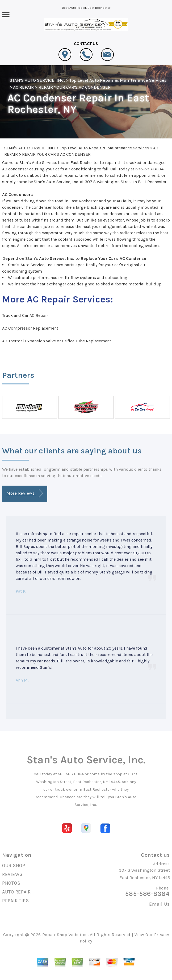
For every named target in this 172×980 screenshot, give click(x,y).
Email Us (160, 904)
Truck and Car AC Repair (25, 315)
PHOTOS (11, 883)
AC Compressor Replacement (30, 328)
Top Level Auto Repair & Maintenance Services (118, 80)
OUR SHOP (14, 866)
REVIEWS (12, 874)
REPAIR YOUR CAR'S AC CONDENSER (75, 87)
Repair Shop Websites (65, 935)
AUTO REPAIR (16, 892)
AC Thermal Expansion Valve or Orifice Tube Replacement (57, 341)
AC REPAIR (23, 87)
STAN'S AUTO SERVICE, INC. (37, 80)
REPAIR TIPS (16, 901)
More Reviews (25, 493)
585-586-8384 (149, 169)
